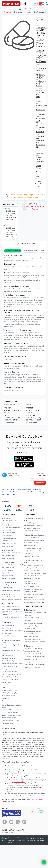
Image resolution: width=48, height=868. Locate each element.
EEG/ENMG (32, 543)
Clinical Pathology (29, 523)
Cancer (33, 576)
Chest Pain (27, 648)
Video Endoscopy (29, 553)
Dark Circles (36, 654)
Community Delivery (37, 492)
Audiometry (41, 548)
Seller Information (39, 184)
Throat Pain (28, 659)
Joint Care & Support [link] (8, 567)
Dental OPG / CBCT (30, 548)
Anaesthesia (5, 710)
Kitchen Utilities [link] (16, 609)
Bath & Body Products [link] (8, 533)
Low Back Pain (29, 657)
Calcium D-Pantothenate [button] (13, 251)
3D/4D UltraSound (29, 540)
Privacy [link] (24, 840)
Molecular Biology (38, 531)
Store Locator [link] (18, 631)
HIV (39, 578)
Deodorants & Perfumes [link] (9, 538)
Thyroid (32, 570)
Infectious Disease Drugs (9, 666)
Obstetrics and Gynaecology (33, 618)
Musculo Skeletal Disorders (32, 586)
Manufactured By (9, 405)
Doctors (28, 12)
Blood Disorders (29, 597)
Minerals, (39, 157)
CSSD (4, 712)
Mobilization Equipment (15, 715)
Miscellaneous (6, 701)
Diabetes (38, 573)
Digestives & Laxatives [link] (8, 573)
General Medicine (29, 612)
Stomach (42, 600)
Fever (32, 573)
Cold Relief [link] (19, 565)
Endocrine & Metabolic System (11, 674)
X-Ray (36, 538)
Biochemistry (37, 528)
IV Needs (5, 715)
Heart (42, 565)
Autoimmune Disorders (31, 600)
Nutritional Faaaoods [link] (8, 555)
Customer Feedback (23, 492)
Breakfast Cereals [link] (16, 553)
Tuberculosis (28, 581)
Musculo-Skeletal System (9, 661)
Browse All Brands (8, 492)
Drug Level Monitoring (31, 592)
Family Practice (40, 612)
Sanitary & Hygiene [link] (14, 527)
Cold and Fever (36, 648)
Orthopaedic (5, 718)
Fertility (35, 568)
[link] (11, 3)
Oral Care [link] (5, 530)
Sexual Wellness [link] (7, 535)
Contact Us (15, 494)
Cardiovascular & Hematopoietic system (11, 652)
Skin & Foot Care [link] (7, 570)
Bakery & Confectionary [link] (15, 612)
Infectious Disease (39, 594)
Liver (26, 568)
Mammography (41, 540)
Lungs (30, 568)
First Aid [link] (4, 565)
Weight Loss (36, 651)
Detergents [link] (16, 606)
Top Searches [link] (6, 633)
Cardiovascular (15, 710)
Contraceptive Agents (15, 664)
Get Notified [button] (43, 68)
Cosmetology (40, 631)
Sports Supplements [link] (8, 585)
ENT (34, 628)
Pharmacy (8, 12)
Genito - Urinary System (9, 672)
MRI (25, 538)
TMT (25, 543)
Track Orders (37, 489)
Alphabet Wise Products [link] (9, 636)
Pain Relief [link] (11, 565)
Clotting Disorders (37, 589)
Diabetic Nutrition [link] (7, 600)
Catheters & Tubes (12, 712)
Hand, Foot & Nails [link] (7, 546)
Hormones (5, 664)
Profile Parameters (30, 525)
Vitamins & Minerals (8, 677)
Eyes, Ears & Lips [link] (7, 541)
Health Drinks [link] (6, 553)
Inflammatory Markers (31, 602)
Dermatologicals (7, 682)
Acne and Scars (29, 664)
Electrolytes (42, 602)
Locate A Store (23, 489)
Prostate (27, 578)
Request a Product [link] (7, 631)
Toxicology (27, 589)
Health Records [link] (6, 628)
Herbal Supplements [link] (8, 590)
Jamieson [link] (18, 590)
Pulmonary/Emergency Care (10, 720)
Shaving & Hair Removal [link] (9, 543)
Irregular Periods (39, 657)
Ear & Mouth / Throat (11, 680)
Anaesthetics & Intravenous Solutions (10, 686)
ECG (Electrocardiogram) (32, 551)
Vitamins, (39, 159)
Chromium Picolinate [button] (30, 251)
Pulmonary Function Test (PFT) (33, 556)
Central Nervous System (9, 658)
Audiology (42, 642)
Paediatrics (27, 615)
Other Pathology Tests (31, 584)
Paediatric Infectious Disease (33, 639)
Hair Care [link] (12, 530)
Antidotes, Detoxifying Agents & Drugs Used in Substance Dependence (11, 696)
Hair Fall (35, 659)
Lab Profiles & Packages (31, 565)
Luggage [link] (4, 612)
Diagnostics (18, 12)
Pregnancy (33, 578)
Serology (39, 525)
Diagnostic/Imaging (7, 723)
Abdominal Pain (39, 664)
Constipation (28, 654)
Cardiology (27, 626)
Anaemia (27, 573)
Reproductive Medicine (31, 634)
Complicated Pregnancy (31, 642)
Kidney (41, 568)
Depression (27, 651)
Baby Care (13, 521)
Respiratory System (8, 656)
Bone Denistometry (30, 546)
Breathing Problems (30, 662)
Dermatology (28, 628)
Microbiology (28, 528)
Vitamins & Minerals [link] (8, 588)
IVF (44, 639)
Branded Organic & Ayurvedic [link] (10, 617)
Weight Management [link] (8, 558)
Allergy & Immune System (9, 690)
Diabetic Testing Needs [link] (9, 597)
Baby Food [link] (5, 521)
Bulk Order (6, 494)
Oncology (5, 669)
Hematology (28, 531)
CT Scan (30, 538)
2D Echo (39, 543)
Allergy (26, 570)
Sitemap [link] (19, 840)
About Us (5, 489)
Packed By (29, 405)
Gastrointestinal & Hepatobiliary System (11, 646)
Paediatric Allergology (31, 636)
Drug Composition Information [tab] (24, 244)
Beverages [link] (5, 614)
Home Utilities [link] (6, 609)
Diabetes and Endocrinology (32, 623)
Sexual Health (28, 667)
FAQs (12, 489)
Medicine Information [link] (9, 626)
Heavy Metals (28, 594)
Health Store (25, 9)
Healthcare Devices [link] (8, 576)
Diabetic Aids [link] (17, 600)
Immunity (27, 576)
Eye (3, 680)
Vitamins (38, 570)
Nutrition (17, 677)
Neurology (35, 626)
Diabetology (28, 620)
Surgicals (13, 718)
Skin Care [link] (5, 527)
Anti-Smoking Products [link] (9, 578)
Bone (43, 573)
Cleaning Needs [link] (6, 606)
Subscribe (40, 483)
